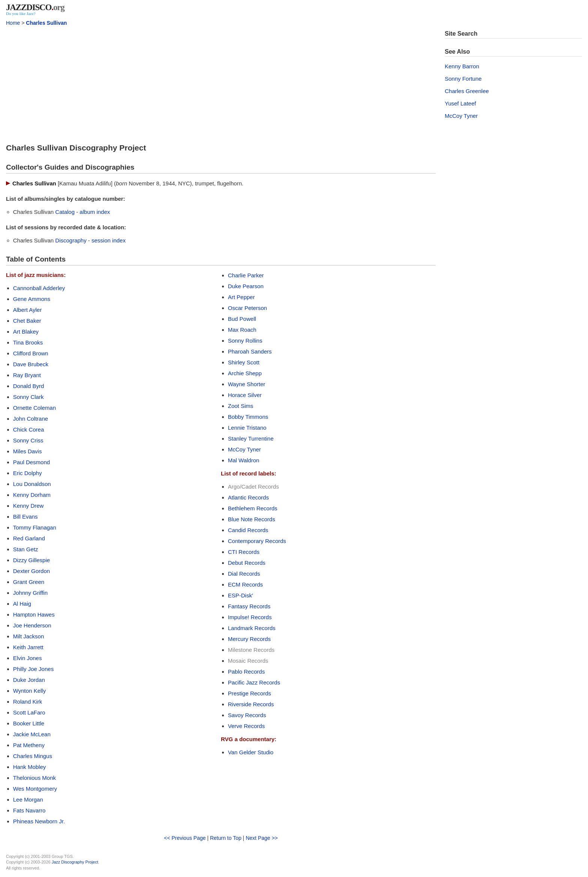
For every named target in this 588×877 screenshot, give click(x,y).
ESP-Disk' (241, 595)
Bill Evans (25, 517)
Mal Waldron (244, 460)
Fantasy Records (249, 606)
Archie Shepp (245, 373)
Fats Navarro (29, 810)
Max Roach (242, 330)
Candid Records (248, 530)
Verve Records (246, 726)
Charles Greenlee (467, 91)
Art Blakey (26, 332)
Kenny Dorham (32, 495)
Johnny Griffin (30, 593)
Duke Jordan (29, 680)
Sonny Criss (28, 440)
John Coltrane (31, 419)
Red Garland (29, 538)
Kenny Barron (462, 66)
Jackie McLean (32, 734)
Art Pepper (241, 297)
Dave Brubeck (31, 364)
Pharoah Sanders (250, 351)
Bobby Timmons (248, 417)
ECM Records (245, 584)
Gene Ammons (32, 299)
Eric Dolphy (28, 473)
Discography (71, 240)
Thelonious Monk (34, 778)
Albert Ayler (27, 310)
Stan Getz (26, 549)
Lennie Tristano (247, 428)
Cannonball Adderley (39, 288)
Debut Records (247, 563)
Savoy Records (247, 715)
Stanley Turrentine (251, 438)
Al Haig (22, 604)
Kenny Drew (28, 506)
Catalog (65, 212)
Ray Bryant (27, 375)
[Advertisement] (221, 83)
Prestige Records (250, 693)
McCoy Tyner (244, 449)
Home (13, 23)
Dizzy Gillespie (31, 560)
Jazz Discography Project (75, 862)
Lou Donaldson (32, 484)
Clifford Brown (31, 353)
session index (109, 240)
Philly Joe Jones (33, 669)
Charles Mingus (33, 756)
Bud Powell (242, 319)
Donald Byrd (29, 386)
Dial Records (244, 574)
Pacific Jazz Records (254, 682)
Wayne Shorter (247, 384)
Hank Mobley (30, 767)
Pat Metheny (29, 745)
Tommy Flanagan (35, 527)
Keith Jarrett (28, 647)
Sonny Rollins (245, 341)
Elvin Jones (28, 658)
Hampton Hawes (34, 615)
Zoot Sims (241, 406)
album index (95, 212)
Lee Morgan (28, 800)
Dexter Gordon (31, 571)
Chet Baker (27, 321)
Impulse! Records (250, 617)
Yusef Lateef (460, 103)
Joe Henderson (32, 625)
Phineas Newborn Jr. (39, 821)
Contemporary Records (257, 541)
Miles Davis (28, 451)
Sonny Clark (28, 397)
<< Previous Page (185, 838)
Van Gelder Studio (251, 752)
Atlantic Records (248, 497)
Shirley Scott (244, 362)
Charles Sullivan (46, 23)
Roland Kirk (28, 702)
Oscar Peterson (247, 308)
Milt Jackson (29, 636)
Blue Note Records (252, 519)
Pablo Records (246, 672)
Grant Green (29, 582)
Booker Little (29, 723)
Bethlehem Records (253, 508)
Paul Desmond (31, 462)
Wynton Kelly (29, 691)
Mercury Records (249, 639)
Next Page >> (262, 838)
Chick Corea (29, 429)
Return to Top (226, 838)
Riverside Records (251, 704)
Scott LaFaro (29, 712)
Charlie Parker (246, 275)
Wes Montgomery (35, 789)
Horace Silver (245, 395)
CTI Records (244, 552)
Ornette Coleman (34, 408)
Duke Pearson (246, 286)
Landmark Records (252, 628)
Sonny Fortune (463, 79)
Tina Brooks (28, 342)
